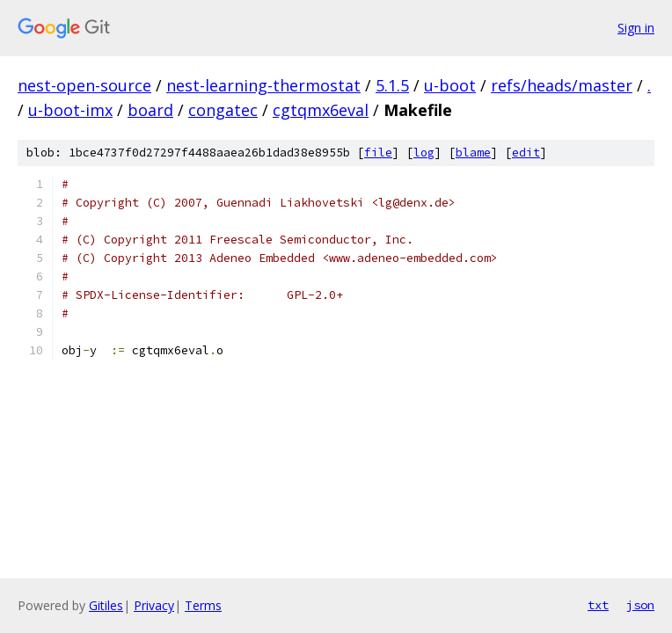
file (378, 153)
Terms (203, 605)
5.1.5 (392, 85)
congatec (223, 110)
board (150, 110)
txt (598, 605)
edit (526, 153)
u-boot (450, 85)
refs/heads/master (562, 85)
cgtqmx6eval (321, 110)
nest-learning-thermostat (263, 85)
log (424, 153)
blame (473, 153)
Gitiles (106, 605)
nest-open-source (84, 85)
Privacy (154, 605)
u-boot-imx (70, 110)
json (640, 605)
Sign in (636, 28)
